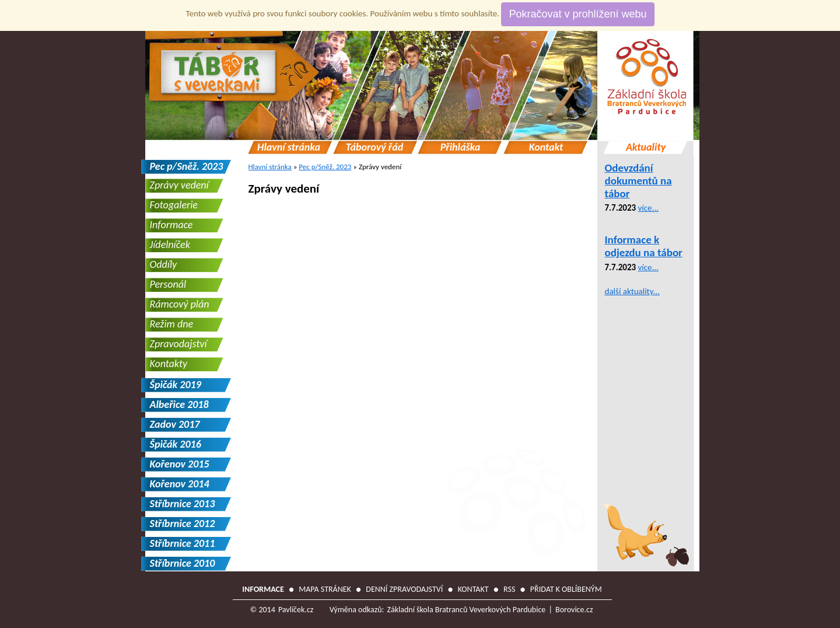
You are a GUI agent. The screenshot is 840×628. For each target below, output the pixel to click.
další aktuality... (632, 291)
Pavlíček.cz (296, 610)
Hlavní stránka (289, 147)
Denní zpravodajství (404, 589)
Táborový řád (374, 147)
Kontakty (169, 364)
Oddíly (164, 264)
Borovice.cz (574, 610)
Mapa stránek (325, 589)
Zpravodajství (178, 344)
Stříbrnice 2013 (183, 504)
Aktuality (646, 147)
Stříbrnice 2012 (183, 524)
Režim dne (172, 324)
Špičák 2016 (176, 444)
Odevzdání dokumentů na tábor (638, 181)
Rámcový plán (180, 304)
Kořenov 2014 (180, 484)
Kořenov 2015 (180, 464)
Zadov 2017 (175, 424)
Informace (171, 225)
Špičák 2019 (176, 385)
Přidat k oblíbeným (566, 589)
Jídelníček (170, 245)
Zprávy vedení (284, 189)
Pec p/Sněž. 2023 (325, 167)
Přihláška (461, 147)
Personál (168, 284)
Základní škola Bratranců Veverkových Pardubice (466, 610)
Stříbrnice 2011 (183, 543)
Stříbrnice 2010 (183, 563)
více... (648, 208)
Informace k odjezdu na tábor (644, 246)
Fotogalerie (174, 205)
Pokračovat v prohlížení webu (577, 14)
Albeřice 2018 (179, 404)
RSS (509, 589)
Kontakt (546, 147)
